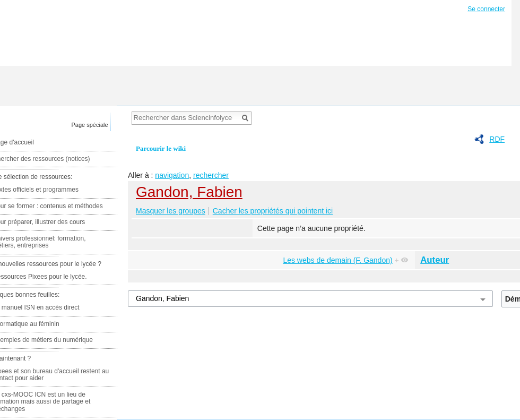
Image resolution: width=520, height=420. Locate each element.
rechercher (211, 175)
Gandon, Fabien (189, 192)
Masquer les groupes (171, 211)
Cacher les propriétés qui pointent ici (273, 211)
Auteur (435, 260)
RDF (497, 139)
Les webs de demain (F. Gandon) (337, 260)
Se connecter (486, 9)
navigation (172, 175)
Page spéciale (90, 125)
